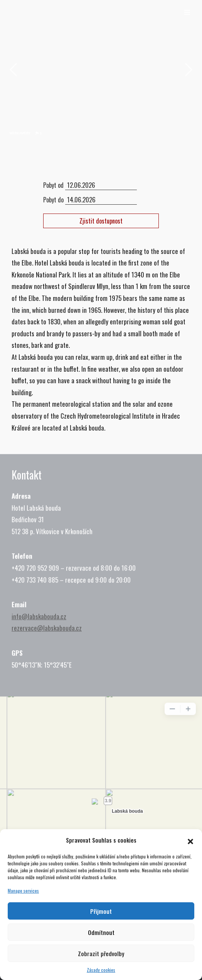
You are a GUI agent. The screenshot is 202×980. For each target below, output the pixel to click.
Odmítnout (101, 932)
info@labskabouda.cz (39, 634)
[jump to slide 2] (26, 134)
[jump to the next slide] (189, 71)
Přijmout (101, 911)
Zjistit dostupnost (101, 221)
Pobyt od (53, 185)
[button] (190, 840)
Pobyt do (53, 200)
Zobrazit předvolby (101, 953)
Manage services (23, 891)
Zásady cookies (101, 970)
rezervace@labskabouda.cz (47, 646)
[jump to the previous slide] (13, 71)
